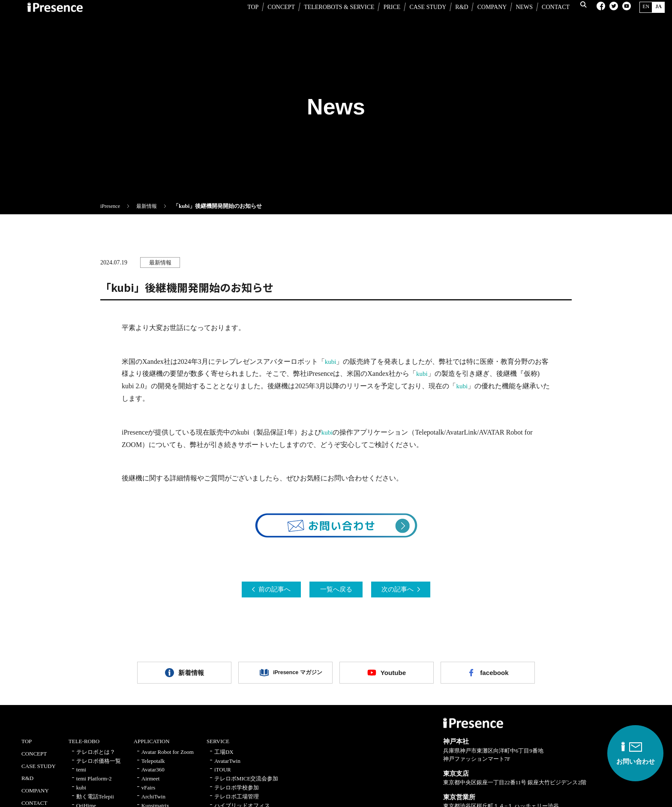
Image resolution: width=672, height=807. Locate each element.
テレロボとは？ (96, 757)
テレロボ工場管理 (237, 802)
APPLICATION (152, 746)
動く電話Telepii (95, 802)
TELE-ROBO (84, 746)
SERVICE (218, 746)
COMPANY (484, 19)
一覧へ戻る (336, 590)
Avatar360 (153, 775)
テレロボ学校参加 (237, 793)
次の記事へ (406, 590)
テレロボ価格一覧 (99, 766)
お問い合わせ (627, 754)
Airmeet (151, 784)
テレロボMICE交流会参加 (246, 784)
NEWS (516, 19)
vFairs (148, 793)
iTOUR (223, 775)
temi (81, 775)
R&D (454, 19)
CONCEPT (273, 19)
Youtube (393, 676)
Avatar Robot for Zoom (168, 757)
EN (640, 19)
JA (653, 19)
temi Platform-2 (94, 784)
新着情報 (191, 676)
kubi (331, 361)
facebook (494, 676)
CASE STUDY (420, 19)
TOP (245, 19)
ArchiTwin (153, 802)
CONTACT (548, 19)
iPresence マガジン (292, 676)
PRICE (384, 19)
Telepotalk (153, 766)
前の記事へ (266, 590)
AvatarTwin (227, 766)
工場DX (224, 757)
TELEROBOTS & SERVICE (331, 19)
